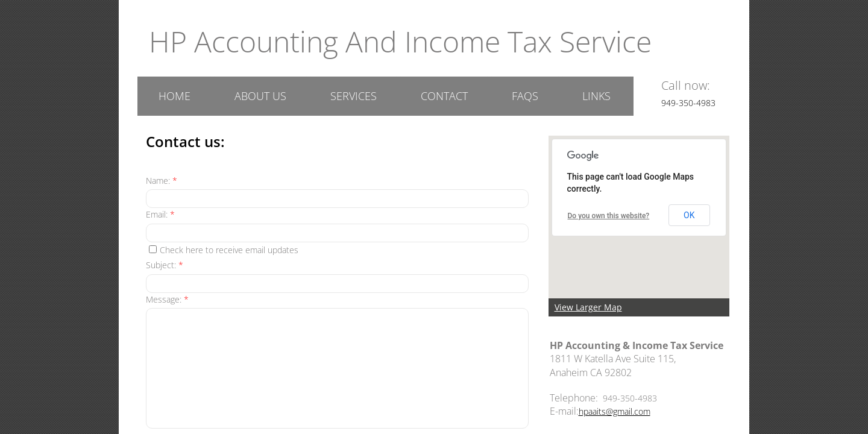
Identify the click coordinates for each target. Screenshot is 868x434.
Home (175, 96)
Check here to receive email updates (224, 250)
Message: (167, 299)
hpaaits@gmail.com (615, 411)
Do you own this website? (609, 216)
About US (260, 96)
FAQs (525, 96)
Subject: (165, 265)
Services (354, 96)
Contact (444, 96)
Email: (160, 214)
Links (596, 96)
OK (689, 215)
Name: (162, 181)
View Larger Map (588, 307)
